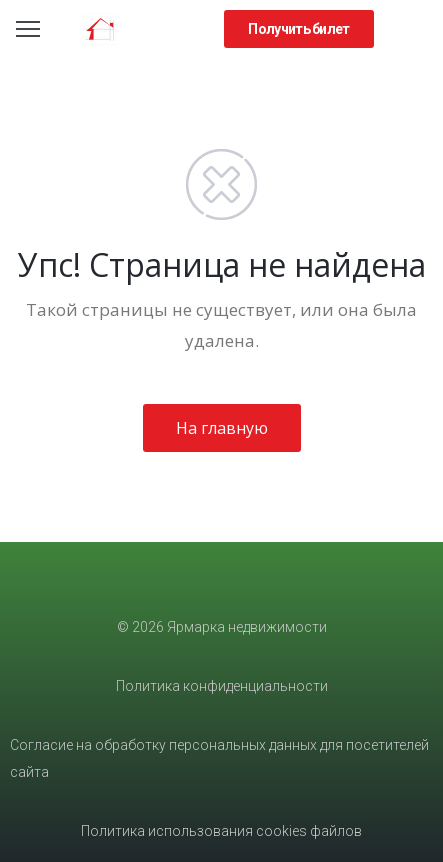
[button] (298, 29)
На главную (222, 428)
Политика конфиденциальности (222, 686)
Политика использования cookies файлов (221, 831)
